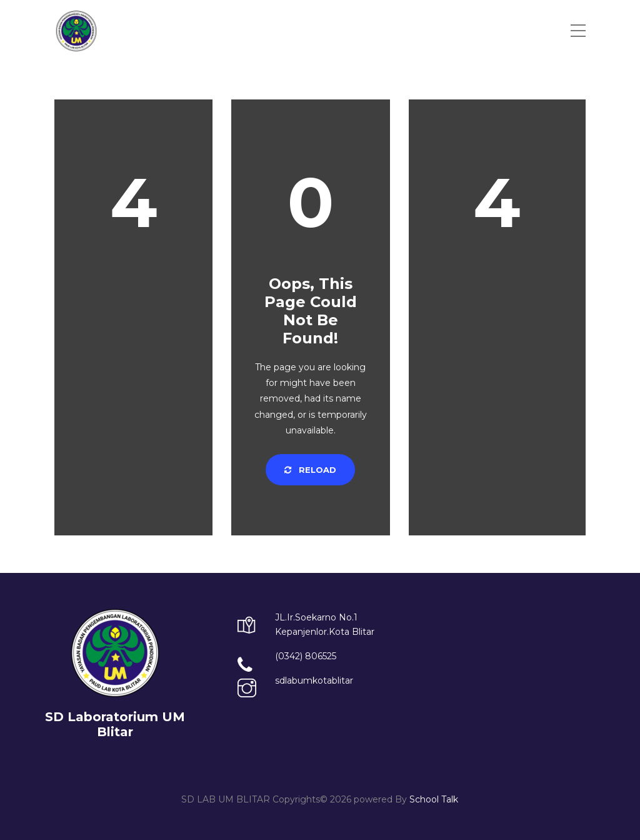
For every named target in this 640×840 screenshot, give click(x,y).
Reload (310, 470)
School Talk (434, 799)
